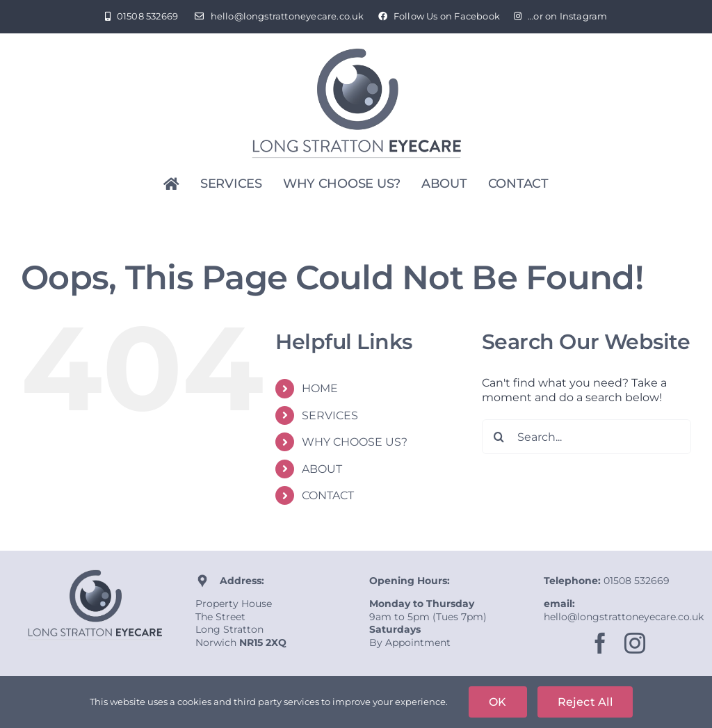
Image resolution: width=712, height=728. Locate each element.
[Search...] (586, 437)
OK (497, 702)
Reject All (585, 702)
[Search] (499, 437)
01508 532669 (637, 581)
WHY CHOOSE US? (355, 442)
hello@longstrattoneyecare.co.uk (624, 617)
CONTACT (328, 495)
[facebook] (600, 643)
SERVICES (330, 415)
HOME (320, 388)
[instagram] (635, 643)
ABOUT (322, 469)
